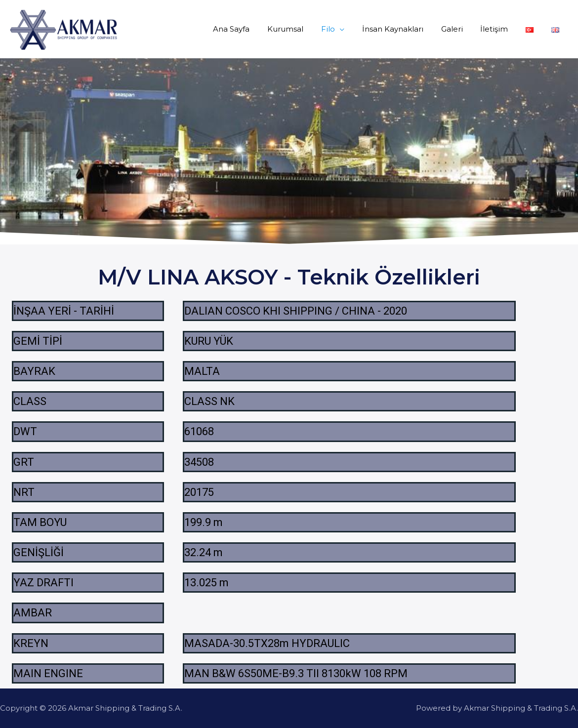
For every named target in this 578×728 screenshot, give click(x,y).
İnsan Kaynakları (406, 29)
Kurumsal (304, 29)
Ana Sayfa (253, 29)
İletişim (501, 29)
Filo (344, 29)
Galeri (462, 29)
